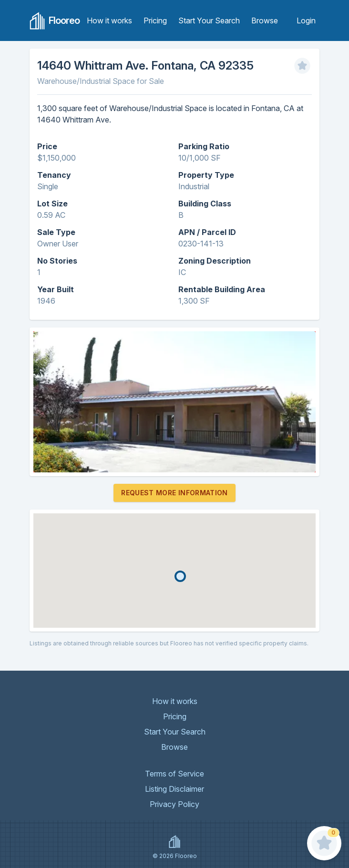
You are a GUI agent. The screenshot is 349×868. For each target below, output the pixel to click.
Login (306, 20)
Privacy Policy (174, 804)
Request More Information (174, 493)
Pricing (155, 20)
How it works (109, 20)
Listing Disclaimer (174, 789)
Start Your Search (209, 20)
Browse (265, 20)
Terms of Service (174, 774)
